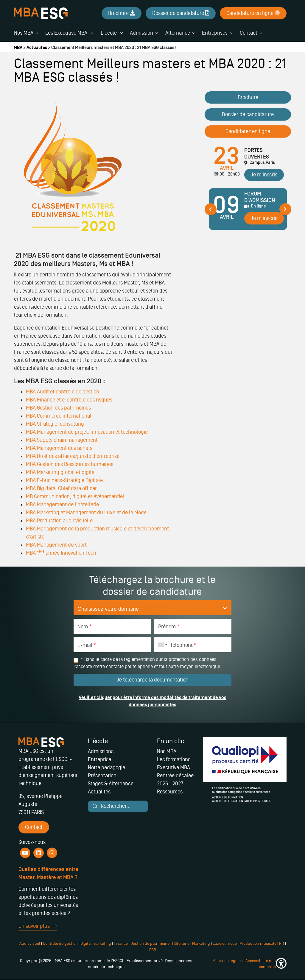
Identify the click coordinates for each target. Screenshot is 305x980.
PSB (153, 950)
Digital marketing (96, 943)
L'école (112, 33)
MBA (18, 48)
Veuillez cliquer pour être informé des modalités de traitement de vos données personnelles (152, 701)
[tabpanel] (248, 211)
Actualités (37, 48)
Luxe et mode (225, 943)
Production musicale (258, 943)
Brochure (248, 97)
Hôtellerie (181, 943)
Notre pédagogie (106, 767)
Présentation (102, 776)
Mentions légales (228, 961)
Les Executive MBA (69, 33)
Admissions (101, 751)
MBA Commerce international (59, 416)
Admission (141, 33)
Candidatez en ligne (248, 131)
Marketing (201, 943)
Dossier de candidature (248, 114)
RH (282, 943)
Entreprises (215, 33)
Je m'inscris (264, 175)
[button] (281, 964)
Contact (249, 33)
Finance (121, 943)
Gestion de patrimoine (150, 943)
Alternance (178, 33)
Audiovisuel (30, 943)
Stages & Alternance (111, 784)
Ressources (170, 792)
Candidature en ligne (253, 13)
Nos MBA (24, 33)
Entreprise (99, 759)
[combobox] (161, 645)
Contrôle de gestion (60, 943)
